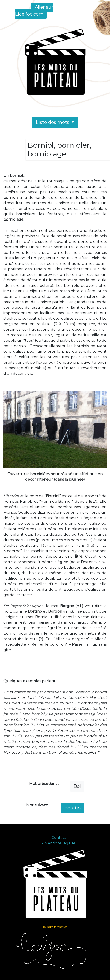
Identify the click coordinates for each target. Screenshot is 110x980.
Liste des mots (53, 122)
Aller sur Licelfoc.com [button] (34, 11)
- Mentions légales (59, 843)
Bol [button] (77, 786)
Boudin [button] (72, 808)
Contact (59, 838)
